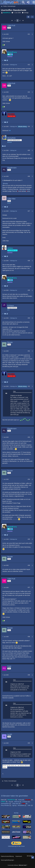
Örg (10, 802)
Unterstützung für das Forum (16, 846)
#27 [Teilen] (29, 211)
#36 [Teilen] (29, 565)
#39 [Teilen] (29, 675)
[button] (32, 17)
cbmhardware (5, 804)
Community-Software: (17, 865)
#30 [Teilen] (29, 318)
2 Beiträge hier (13, 211)
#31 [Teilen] (29, 351)
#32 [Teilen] (29, 386)
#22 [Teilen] (29, 65)
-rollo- (29, 805)
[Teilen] (28, 17)
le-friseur (25, 802)
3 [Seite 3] (20, 20)
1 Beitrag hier (13, 150)
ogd (13, 805)
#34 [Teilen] (29, 479)
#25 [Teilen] (29, 150)
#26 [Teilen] (29, 176)
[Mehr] (31, 34)
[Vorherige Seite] (12, 21)
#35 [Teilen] (29, 539)
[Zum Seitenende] (33, 857)
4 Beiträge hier (13, 127)
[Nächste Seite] (23, 21)
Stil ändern (30, 856)
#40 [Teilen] (29, 743)
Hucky (6, 184)
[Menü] (33, 2)
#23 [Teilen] (29, 92)
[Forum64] (13, 2)
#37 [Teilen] (29, 587)
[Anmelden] (28, 2)
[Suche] (23, 2)
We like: (16, 813)
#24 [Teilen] (29, 126)
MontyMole (21, 805)
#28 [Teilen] (29, 261)
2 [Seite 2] (18, 20)
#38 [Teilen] (29, 637)
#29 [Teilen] (29, 290)
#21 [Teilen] (29, 34)
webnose (17, 802)
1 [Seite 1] (15, 20)
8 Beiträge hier (13, 65)
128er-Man (15, 804)
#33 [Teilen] (29, 437)
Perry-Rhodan (5, 805)
